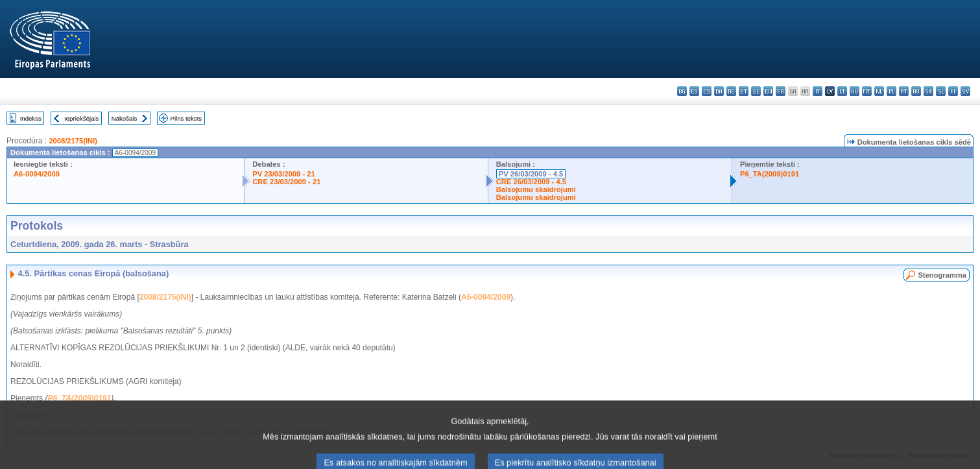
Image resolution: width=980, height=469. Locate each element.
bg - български (682, 91)
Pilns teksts (186, 118)
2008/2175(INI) (73, 141)
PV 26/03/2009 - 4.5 (531, 174)
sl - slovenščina (941, 91)
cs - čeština (707, 91)
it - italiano (818, 91)
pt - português (904, 91)
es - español (694, 91)
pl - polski (891, 91)
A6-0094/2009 (37, 174)
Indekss (31, 118)
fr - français (781, 91)
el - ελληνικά (756, 91)
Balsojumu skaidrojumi (536, 189)
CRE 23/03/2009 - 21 (286, 182)
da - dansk (719, 91)
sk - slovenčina (928, 91)
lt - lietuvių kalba (842, 91)
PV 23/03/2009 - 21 (283, 174)
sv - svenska (965, 91)
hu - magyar (855, 91)
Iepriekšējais (81, 118)
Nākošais (124, 118)
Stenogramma (942, 275)
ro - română (916, 91)
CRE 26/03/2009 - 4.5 (531, 182)
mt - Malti (867, 91)
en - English (768, 91)
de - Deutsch (731, 91)
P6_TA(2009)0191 (770, 174)
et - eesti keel (744, 91)
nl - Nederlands (879, 91)
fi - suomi (953, 91)
